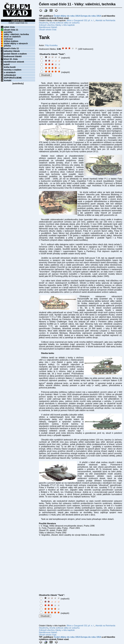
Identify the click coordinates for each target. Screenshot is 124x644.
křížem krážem (11, 41)
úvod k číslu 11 (11, 48)
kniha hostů (10, 67)
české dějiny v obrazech (16, 43)
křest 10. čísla (11, 59)
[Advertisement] (95, 65)
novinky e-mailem (13, 70)
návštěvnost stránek (14, 62)
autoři (7, 64)
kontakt (8, 80)
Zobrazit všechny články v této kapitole (57, 25)
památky (8, 32)
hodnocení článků (13, 56)
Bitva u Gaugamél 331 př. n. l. (81, 20)
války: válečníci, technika (16, 34)
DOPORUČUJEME (13, 78)
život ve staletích (12, 37)
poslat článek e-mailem (15, 54)
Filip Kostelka (51, 45)
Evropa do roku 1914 (91, 16)
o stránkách (10, 72)
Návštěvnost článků (48, 27)
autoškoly (18, 83)
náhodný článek (12, 51)
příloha (7, 46)
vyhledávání (10, 75)
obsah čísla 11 (11, 30)
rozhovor (8, 39)
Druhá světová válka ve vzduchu (65, 23)
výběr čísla (9, 27)
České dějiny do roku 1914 (67, 16)
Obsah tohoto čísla (48, 30)
